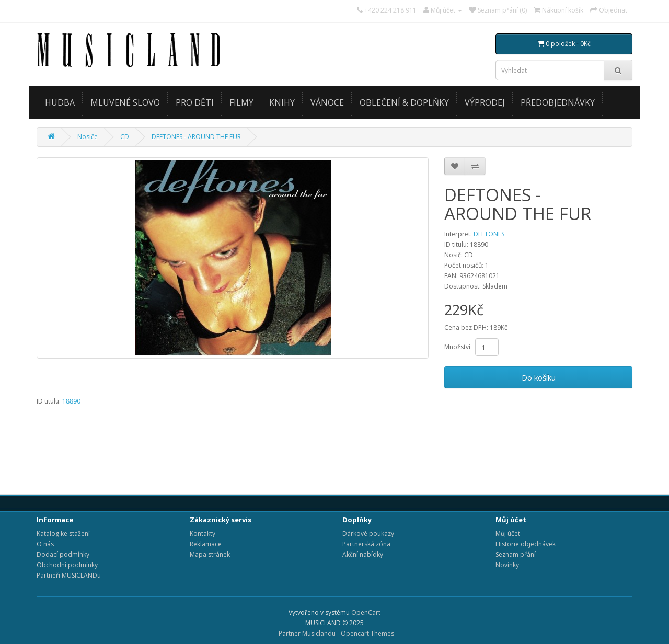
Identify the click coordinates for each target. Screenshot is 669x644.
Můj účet (508, 533)
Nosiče (88, 137)
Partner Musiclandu (307, 633)
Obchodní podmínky (67, 565)
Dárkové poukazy (368, 533)
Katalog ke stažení (63, 533)
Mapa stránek (210, 554)
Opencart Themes (367, 633)
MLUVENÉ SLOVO (125, 102)
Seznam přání (516, 554)
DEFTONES (489, 234)
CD (125, 137)
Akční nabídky (363, 554)
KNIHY (282, 102)
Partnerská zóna (366, 544)
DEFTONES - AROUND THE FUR (196, 137)
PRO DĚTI (195, 102)
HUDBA (60, 102)
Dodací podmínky (63, 554)
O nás (45, 544)
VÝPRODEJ (485, 102)
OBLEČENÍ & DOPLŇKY (404, 102)
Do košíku (539, 377)
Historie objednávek (526, 544)
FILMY (241, 102)
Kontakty (203, 533)
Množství (457, 347)
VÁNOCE (327, 102)
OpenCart (366, 612)
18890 (71, 401)
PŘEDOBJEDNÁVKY (558, 102)
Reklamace (206, 544)
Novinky (507, 565)
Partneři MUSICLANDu (69, 575)
